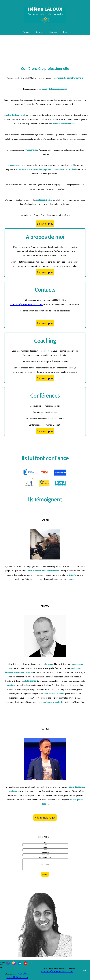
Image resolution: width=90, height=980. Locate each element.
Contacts (53, 32)
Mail (45, 847)
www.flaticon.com (17, 977)
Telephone (45, 852)
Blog (65, 32)
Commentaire (45, 857)
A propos (27, 32)
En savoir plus (45, 224)
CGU (85, 970)
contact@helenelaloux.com (27, 304)
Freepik (22, 973)
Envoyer (45, 874)
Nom (45, 842)
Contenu (3, 1)
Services (40, 32)
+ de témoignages (45, 818)
